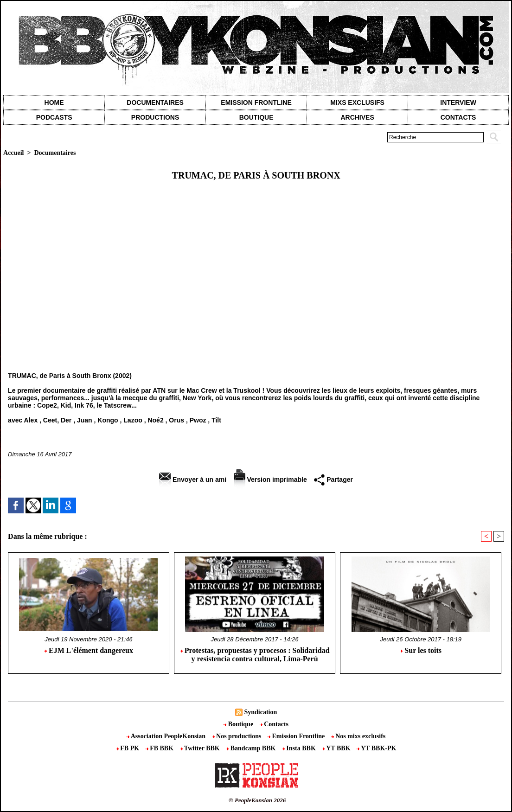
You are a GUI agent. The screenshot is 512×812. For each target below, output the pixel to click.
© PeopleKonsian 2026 (257, 800)
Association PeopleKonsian (167, 736)
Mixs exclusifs (357, 102)
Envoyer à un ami (193, 480)
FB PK (128, 748)
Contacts (274, 724)
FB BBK (160, 748)
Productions (155, 117)
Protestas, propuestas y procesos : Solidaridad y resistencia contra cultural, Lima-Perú (255, 655)
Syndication (260, 712)
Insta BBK (300, 748)
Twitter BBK (201, 748)
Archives (357, 117)
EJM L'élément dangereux (89, 650)
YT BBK (337, 748)
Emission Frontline (256, 102)
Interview (458, 102)
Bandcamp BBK (252, 748)
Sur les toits (421, 650)
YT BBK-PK (376, 748)
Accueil (13, 153)
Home (54, 102)
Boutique (256, 117)
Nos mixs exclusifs (358, 736)
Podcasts (54, 117)
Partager (333, 480)
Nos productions (237, 736)
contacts (458, 117)
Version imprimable (270, 480)
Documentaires (155, 102)
